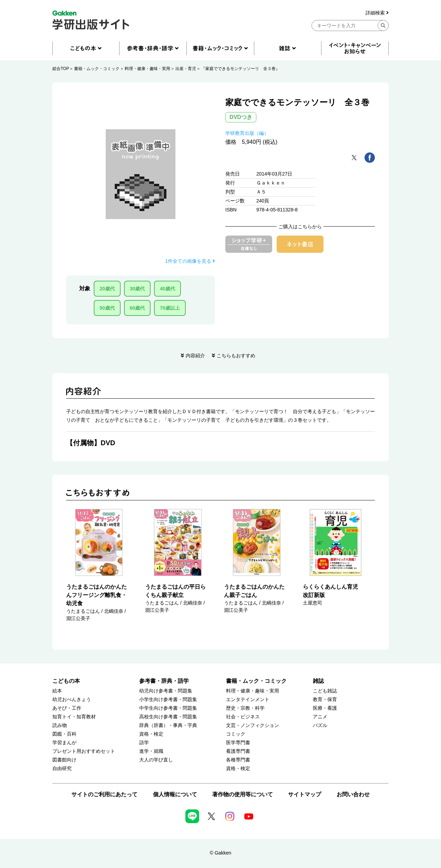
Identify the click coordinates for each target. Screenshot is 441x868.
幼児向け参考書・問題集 (166, 691)
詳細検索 (377, 13)
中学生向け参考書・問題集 (168, 708)
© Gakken (220, 853)
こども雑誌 (325, 691)
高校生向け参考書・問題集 (168, 717)
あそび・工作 (67, 708)
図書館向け (64, 760)
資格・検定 (151, 734)
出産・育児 (186, 69)
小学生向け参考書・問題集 (168, 700)
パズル (320, 725)
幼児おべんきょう (72, 700)
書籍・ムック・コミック (97, 69)
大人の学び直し (156, 760)
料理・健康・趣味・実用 (147, 69)
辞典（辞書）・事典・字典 (168, 725)
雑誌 (318, 681)
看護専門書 (238, 751)
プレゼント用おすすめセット (84, 751)
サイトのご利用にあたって (104, 794)
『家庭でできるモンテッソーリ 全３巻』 (240, 69)
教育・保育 (325, 700)
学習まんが (64, 743)
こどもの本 (66, 681)
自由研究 (62, 769)
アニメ (320, 717)
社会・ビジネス (243, 717)
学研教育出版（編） (247, 133)
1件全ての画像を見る (190, 261)
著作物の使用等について (243, 794)
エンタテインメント (248, 700)
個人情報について (175, 794)
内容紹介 (195, 356)
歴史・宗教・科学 (245, 708)
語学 (144, 743)
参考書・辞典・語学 (164, 681)
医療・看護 (325, 708)
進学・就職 (151, 751)
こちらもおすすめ (236, 356)
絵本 (57, 691)
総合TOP (61, 69)
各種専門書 (238, 760)
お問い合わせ (353, 794)
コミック (236, 734)
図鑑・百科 (64, 734)
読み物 (60, 725)
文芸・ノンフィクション (253, 725)
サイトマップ (305, 794)
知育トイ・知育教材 (74, 717)
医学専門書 (238, 743)
